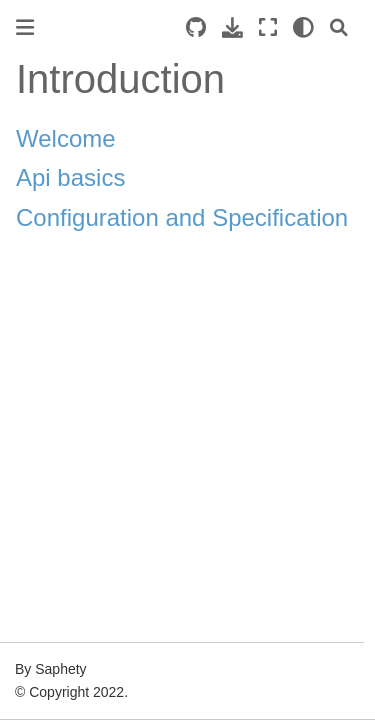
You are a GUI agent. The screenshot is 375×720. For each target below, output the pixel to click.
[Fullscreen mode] (268, 27)
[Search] (339, 27)
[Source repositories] (196, 27)
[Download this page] (232, 27)
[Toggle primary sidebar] (25, 27)
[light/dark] (303, 27)
